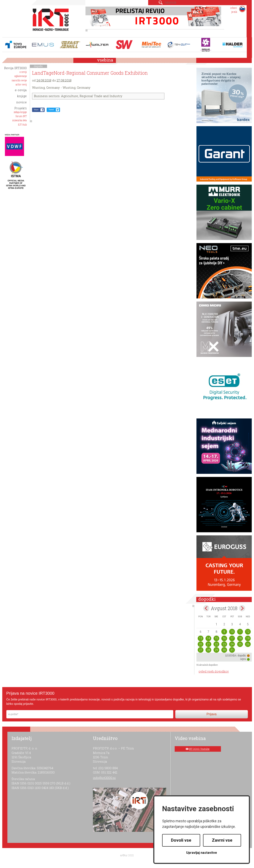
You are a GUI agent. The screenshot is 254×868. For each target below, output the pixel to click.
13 (201, 638)
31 (232, 650)
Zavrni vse (222, 840)
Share (36, 110)
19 (248, 638)
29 (216, 650)
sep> (242, 608)
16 (224, 638)
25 (240, 644)
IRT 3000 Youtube (199, 749)
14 (208, 638)
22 (216, 644)
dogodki (38, 66)
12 (248, 632)
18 (240, 638)
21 (208, 644)
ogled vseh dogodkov (214, 671)
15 (216, 638)
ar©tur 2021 (127, 855)
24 (232, 644)
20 (201, 644)
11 (240, 632)
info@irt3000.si (104, 778)
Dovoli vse (181, 840)
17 (232, 638)
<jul (206, 608)
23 (224, 644)
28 (208, 650)
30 (224, 650)
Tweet (51, 110)
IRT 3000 (49, 20)
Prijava (212, 714)
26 (248, 644)
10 (232, 632)
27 (201, 650)
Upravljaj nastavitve (202, 853)
